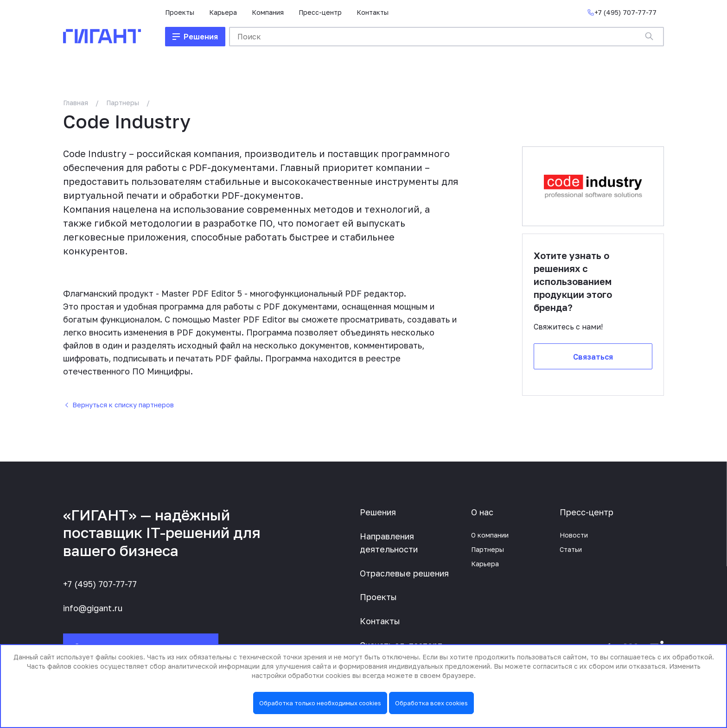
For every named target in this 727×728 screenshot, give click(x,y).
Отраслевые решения (404, 573)
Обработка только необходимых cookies (320, 703)
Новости (574, 535)
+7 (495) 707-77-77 (100, 584)
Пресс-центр (320, 12)
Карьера (223, 12)
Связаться (593, 357)
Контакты (373, 12)
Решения (378, 512)
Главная (76, 103)
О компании (490, 535)
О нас (482, 512)
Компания (268, 12)
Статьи (571, 549)
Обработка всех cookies (431, 703)
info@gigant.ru (93, 608)
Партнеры (123, 103)
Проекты (180, 12)
